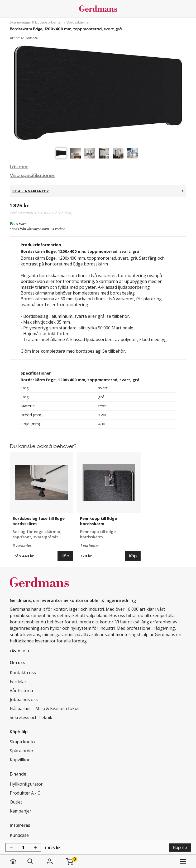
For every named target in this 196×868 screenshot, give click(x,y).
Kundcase (19, 835)
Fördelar (18, 682)
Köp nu (180, 848)
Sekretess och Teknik (31, 717)
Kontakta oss (23, 673)
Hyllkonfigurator (26, 784)
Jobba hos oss (24, 699)
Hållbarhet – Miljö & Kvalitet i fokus (45, 708)
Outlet (16, 802)
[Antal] (23, 847)
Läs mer (19, 167)
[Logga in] (50, 861)
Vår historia (21, 690)
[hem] (18, 861)
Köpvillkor (20, 760)
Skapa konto (22, 742)
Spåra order (22, 751)
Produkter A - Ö (25, 793)
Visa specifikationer (32, 176)
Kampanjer (21, 811)
